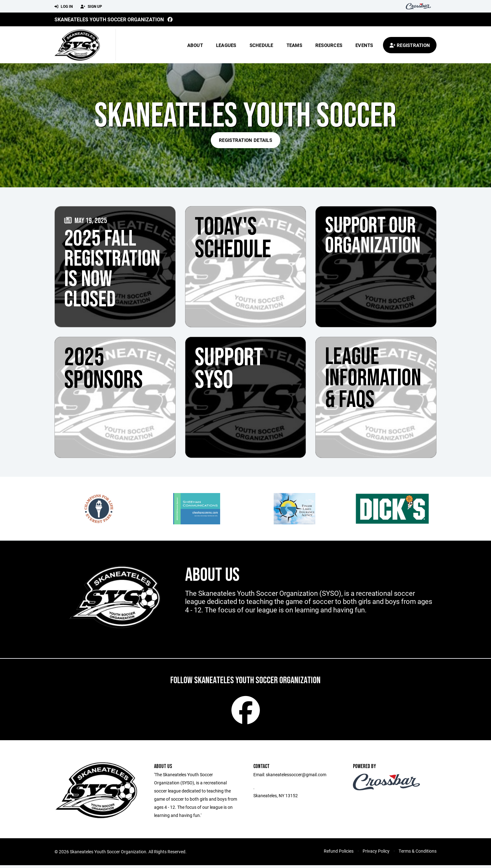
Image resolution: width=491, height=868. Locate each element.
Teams (294, 45)
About (195, 45)
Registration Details (246, 140)
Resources (329, 45)
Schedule (261, 45)
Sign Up (91, 7)
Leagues (226, 45)
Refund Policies (339, 854)
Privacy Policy (376, 854)
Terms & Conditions (418, 854)
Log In (64, 7)
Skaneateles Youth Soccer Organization (109, 19)
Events (364, 45)
